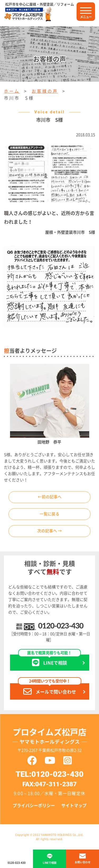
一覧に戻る (49, 514)
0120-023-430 (61, 626)
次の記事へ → (49, 531)
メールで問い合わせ (50, 689)
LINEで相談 (49, 661)
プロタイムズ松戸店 (50, 738)
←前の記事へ (50, 497)
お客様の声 (45, 91)
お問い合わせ (83, 862)
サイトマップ (74, 806)
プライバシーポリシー (34, 806)
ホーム (12, 91)
